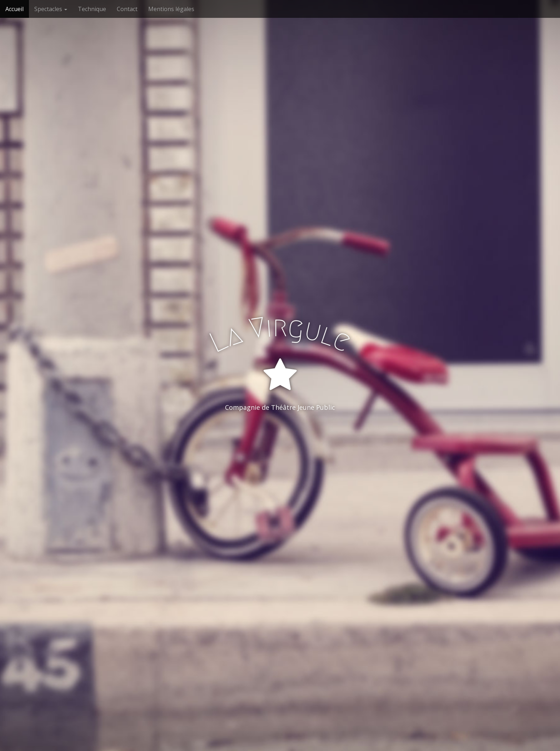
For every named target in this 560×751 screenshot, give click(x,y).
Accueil (14, 9)
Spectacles (51, 9)
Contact (127, 9)
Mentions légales (171, 9)
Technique (92, 9)
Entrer (280, 437)
